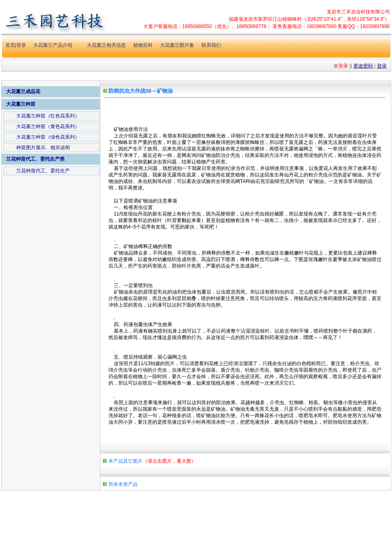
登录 (382, 66)
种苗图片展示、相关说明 (43, 148)
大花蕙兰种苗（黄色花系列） (48, 126)
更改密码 (363, 66)
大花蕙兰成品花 (23, 91)
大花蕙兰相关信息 (106, 45)
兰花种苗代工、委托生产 (43, 171)
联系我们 (211, 45)
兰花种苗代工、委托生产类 (35, 159)
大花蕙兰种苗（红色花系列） (48, 116)
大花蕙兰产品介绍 (53, 45)
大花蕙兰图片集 (177, 45)
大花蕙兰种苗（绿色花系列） (48, 137)
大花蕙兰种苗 (21, 104)
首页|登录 (16, 45)
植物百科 (143, 45)
